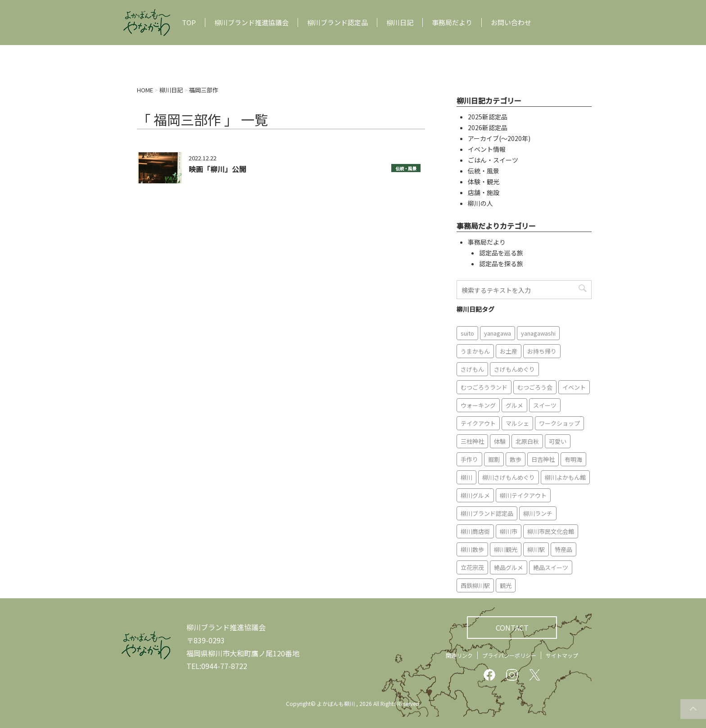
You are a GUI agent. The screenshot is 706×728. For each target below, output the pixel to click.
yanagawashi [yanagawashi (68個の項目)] (538, 333)
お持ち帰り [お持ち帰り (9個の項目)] (542, 351)
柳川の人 (480, 203)
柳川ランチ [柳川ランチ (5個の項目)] (538, 513)
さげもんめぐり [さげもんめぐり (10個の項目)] (514, 369)
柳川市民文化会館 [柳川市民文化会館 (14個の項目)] (551, 531)
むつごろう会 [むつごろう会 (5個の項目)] (535, 387)
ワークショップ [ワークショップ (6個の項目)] (559, 423)
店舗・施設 (484, 192)
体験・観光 (484, 182)
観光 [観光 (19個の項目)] (506, 585)
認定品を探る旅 (501, 264)
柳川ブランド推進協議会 (251, 23)
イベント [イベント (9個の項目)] (574, 387)
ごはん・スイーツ (493, 160)
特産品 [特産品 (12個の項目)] (563, 549)
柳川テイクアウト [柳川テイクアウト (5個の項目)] (523, 495)
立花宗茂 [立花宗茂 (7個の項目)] (472, 567)
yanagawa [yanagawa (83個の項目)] (498, 333)
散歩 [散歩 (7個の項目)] (516, 459)
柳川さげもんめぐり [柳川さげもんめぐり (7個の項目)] (509, 477)
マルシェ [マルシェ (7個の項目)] (517, 423)
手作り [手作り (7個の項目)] (469, 459)
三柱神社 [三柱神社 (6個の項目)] (472, 441)
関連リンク (459, 655)
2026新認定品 (488, 127)
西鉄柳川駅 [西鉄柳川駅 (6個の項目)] (475, 585)
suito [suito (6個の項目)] (467, 333)
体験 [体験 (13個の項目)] (500, 441)
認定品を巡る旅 (501, 253)
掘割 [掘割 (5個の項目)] (494, 459)
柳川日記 (400, 23)
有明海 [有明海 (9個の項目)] (573, 459)
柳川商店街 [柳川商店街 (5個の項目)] (475, 531)
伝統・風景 (406, 168)
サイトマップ (562, 655)
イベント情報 (487, 149)
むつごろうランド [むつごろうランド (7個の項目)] (484, 387)
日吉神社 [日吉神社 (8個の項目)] (543, 459)
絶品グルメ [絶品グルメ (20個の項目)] (509, 567)
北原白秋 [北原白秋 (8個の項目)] (527, 441)
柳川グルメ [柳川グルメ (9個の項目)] (475, 495)
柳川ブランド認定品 (337, 23)
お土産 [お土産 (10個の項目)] (509, 351)
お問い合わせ (511, 23)
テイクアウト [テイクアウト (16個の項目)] (478, 423)
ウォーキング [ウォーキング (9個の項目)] (478, 405)
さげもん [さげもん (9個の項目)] (472, 369)
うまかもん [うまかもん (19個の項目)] (475, 351)
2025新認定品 (488, 117)
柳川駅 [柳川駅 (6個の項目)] (536, 549)
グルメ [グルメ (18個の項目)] (514, 405)
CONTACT (512, 628)
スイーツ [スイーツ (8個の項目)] (545, 405)
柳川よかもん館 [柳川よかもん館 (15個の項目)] (565, 477)
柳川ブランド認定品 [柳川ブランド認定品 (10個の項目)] (487, 513)
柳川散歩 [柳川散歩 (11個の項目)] (472, 549)
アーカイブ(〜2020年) (499, 138)
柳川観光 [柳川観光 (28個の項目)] (506, 549)
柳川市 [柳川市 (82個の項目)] (509, 531)
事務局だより (452, 23)
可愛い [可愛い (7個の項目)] (558, 441)
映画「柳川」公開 (217, 169)
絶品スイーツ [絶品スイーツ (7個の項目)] (551, 567)
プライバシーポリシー (509, 655)
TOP (189, 23)
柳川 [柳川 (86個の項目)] (466, 477)
